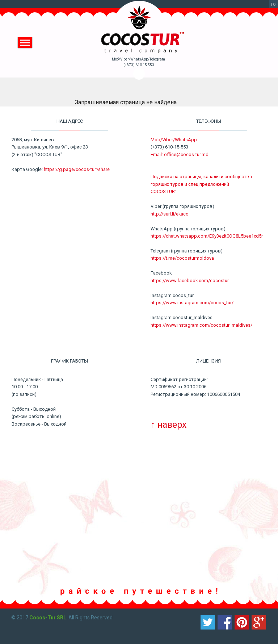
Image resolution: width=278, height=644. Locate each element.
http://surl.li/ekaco (170, 214)
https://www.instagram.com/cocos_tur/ (192, 303)
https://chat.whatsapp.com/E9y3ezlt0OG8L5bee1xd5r (207, 236)
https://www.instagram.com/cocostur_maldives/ (201, 325)
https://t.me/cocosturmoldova (182, 258)
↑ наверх (169, 425)
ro (273, 4)
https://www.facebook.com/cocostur (190, 281)
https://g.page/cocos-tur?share (77, 169)
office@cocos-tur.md (186, 154)
